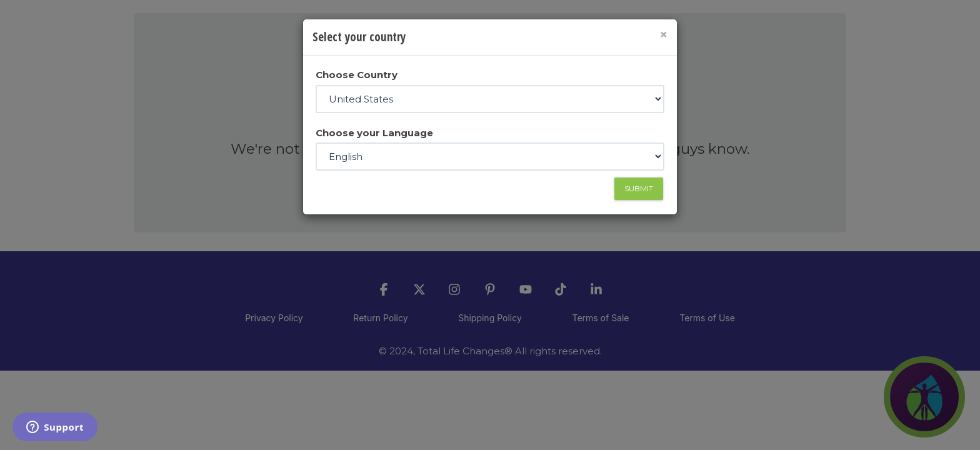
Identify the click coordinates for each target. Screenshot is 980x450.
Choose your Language (374, 133)
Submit (639, 188)
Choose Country (357, 75)
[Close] (663, 35)
